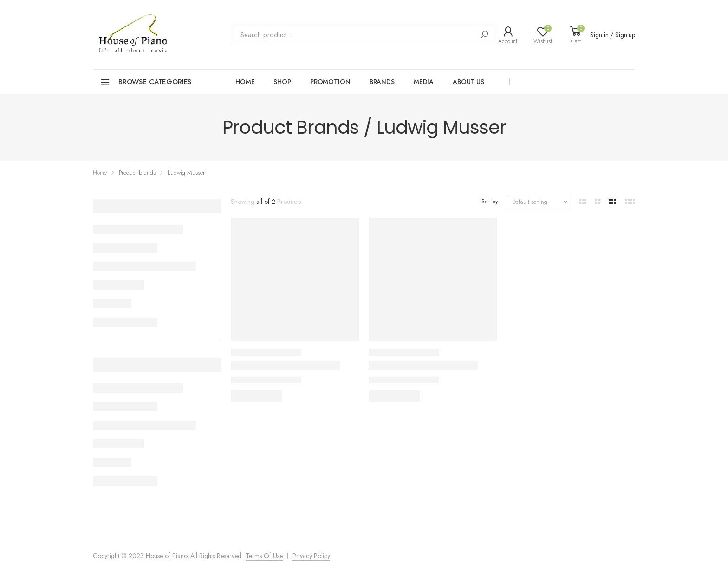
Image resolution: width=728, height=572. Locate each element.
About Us (468, 82)
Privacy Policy (311, 556)
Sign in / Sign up (613, 35)
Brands (382, 82)
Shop (282, 82)
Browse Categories (146, 82)
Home (245, 82)
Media (424, 82)
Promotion (330, 82)
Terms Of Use (264, 556)
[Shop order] (539, 201)
